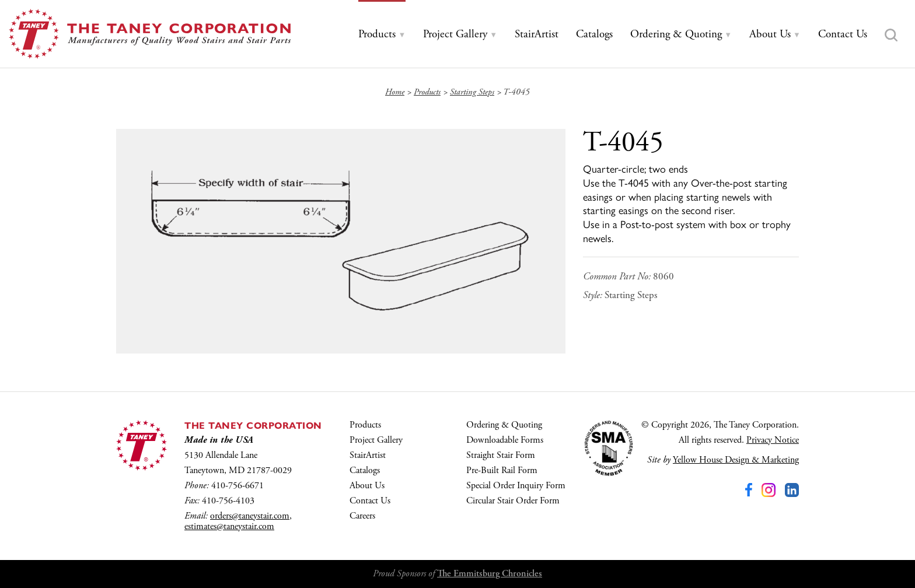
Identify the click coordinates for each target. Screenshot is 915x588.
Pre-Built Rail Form (502, 470)
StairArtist (368, 455)
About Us (367, 486)
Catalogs (365, 470)
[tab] (382, 35)
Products (365, 425)
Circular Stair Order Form (513, 501)
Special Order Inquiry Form (516, 486)
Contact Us (370, 501)
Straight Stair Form (501, 455)
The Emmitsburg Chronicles (490, 574)
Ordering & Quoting (504, 425)
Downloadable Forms (505, 440)
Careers (362, 516)
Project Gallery (376, 440)
